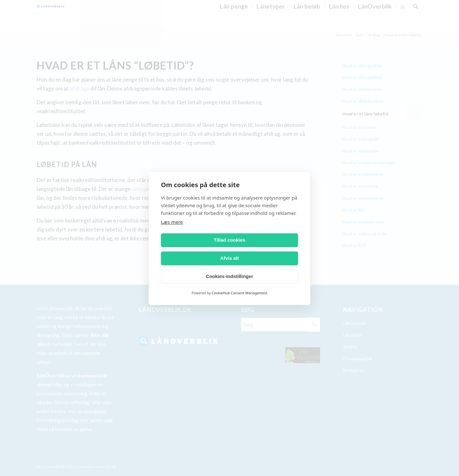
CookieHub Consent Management (240, 284)
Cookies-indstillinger (229, 267)
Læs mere (172, 231)
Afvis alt (265, 249)
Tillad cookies (194, 249)
